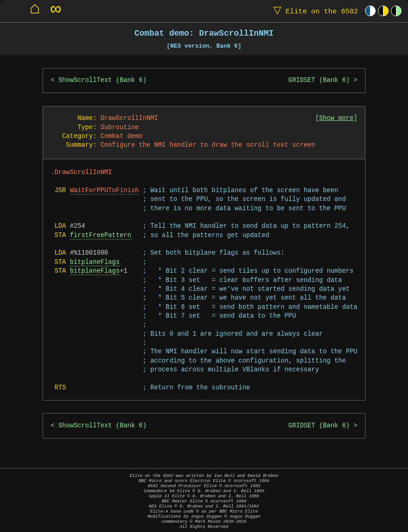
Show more (337, 118)
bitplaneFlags (95, 262)
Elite (314, 11)
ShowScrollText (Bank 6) (102, 80)
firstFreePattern (101, 235)
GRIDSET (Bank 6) (319, 80)
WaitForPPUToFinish (104, 191)
